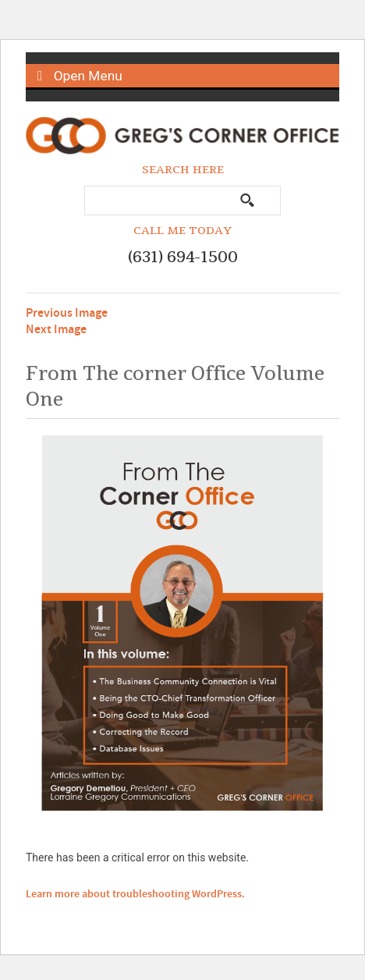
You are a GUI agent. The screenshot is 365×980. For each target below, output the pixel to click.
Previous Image (67, 313)
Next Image (56, 330)
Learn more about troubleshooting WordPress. (135, 894)
